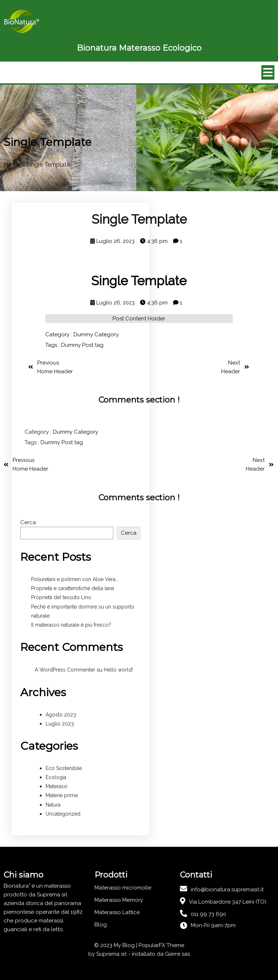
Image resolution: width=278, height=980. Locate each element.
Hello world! (118, 670)
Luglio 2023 (60, 724)
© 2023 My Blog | (116, 945)
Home (12, 165)
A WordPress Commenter (65, 670)
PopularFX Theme (161, 945)
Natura (53, 805)
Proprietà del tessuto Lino (61, 597)
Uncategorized (63, 814)
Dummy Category (96, 335)
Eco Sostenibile (64, 768)
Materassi (56, 786)
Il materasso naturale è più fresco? (71, 625)
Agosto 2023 (61, 715)
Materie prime (62, 795)
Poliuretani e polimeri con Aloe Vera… (75, 579)
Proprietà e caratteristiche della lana (73, 588)
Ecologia (56, 777)
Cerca (28, 522)
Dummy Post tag (82, 345)
